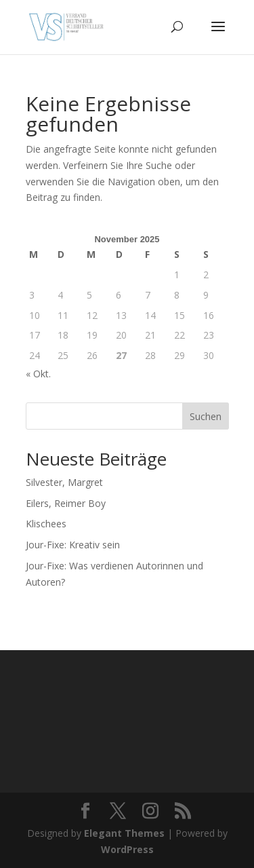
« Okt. (38, 374)
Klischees (46, 524)
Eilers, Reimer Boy (66, 503)
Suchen (206, 416)
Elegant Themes (124, 833)
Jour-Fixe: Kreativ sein (73, 545)
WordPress (127, 849)
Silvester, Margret (64, 482)
